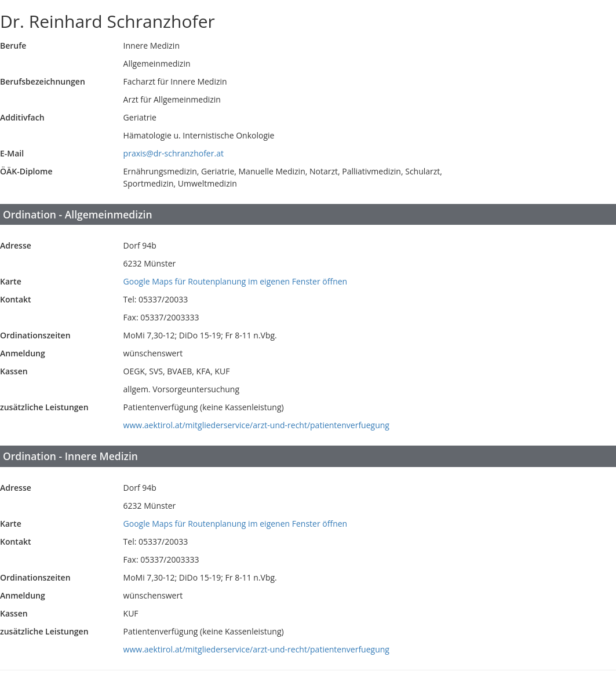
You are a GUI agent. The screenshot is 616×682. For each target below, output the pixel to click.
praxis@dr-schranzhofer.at (174, 153)
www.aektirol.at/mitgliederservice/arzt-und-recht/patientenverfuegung (256, 425)
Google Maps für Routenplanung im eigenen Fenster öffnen (236, 281)
